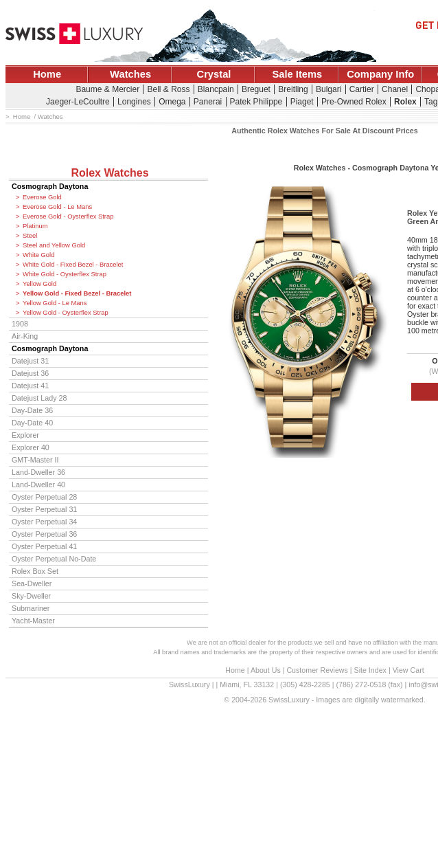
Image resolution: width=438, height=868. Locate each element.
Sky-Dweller (31, 596)
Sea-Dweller (32, 583)
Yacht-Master (33, 621)
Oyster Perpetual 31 (44, 509)
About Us (266, 670)
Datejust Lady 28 (39, 398)
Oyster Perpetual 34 (44, 522)
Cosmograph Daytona (50, 186)
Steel (30, 236)
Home (47, 74)
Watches (130, 74)
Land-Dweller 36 (38, 472)
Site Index (370, 670)
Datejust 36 (30, 373)
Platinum (35, 226)
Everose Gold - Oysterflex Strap (68, 216)
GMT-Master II (35, 460)
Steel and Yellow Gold (54, 245)
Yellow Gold (39, 284)
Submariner (31, 608)
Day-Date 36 (32, 410)
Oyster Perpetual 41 (44, 546)
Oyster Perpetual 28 (44, 497)
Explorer (25, 435)
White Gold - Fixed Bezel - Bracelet (73, 265)
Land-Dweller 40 (38, 485)
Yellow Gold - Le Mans (55, 303)
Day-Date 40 (32, 423)
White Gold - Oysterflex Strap (65, 274)
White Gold (38, 255)
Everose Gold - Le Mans (57, 207)
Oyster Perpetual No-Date (54, 559)
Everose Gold (42, 197)
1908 (20, 324)
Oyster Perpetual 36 (44, 534)
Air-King (25, 336)
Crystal (214, 74)
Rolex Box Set (35, 571)
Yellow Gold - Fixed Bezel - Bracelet (77, 293)
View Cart (408, 670)
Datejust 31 (30, 361)
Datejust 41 (30, 386)
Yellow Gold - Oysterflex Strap (66, 313)
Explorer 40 (31, 447)
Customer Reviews (317, 670)
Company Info (380, 74)
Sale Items (297, 74)
